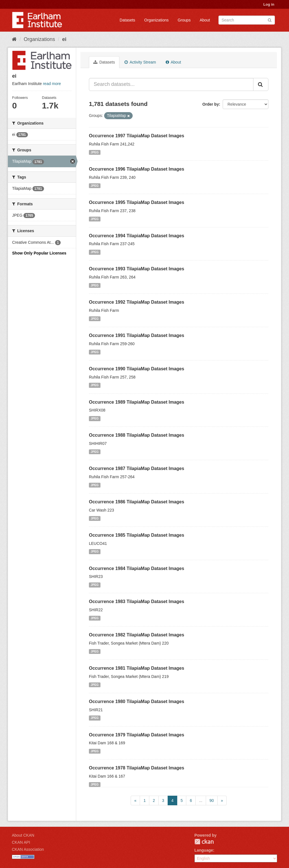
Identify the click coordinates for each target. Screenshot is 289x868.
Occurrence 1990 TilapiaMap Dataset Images (137, 369)
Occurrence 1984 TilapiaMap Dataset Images (137, 568)
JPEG (95, 152)
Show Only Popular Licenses (39, 253)
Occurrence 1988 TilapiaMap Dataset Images (137, 435)
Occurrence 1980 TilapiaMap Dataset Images (137, 701)
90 (212, 800)
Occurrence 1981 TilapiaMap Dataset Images (137, 668)
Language (204, 850)
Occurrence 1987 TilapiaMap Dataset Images (137, 468)
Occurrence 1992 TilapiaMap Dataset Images (137, 302)
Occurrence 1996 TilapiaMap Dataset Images (137, 169)
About (205, 20)
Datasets (127, 20)
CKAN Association (28, 849)
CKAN (204, 842)
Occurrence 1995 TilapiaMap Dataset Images (137, 202)
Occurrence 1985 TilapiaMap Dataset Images (137, 535)
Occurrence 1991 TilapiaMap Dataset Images (137, 335)
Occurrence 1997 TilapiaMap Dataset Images (137, 136)
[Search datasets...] (171, 84)
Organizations (156, 20)
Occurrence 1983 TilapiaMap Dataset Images (137, 601)
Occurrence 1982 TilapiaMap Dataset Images (137, 635)
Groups (184, 20)
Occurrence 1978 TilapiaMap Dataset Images (137, 768)
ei (64, 39)
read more (52, 84)
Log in (269, 4)
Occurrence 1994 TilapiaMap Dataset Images (137, 236)
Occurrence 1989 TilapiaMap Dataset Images (137, 402)
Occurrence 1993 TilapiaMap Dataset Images (137, 269)
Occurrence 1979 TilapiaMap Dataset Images (137, 735)
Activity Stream (140, 62)
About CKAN (23, 835)
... (201, 800)
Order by (211, 104)
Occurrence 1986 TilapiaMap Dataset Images (137, 502)
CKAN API (21, 842)
